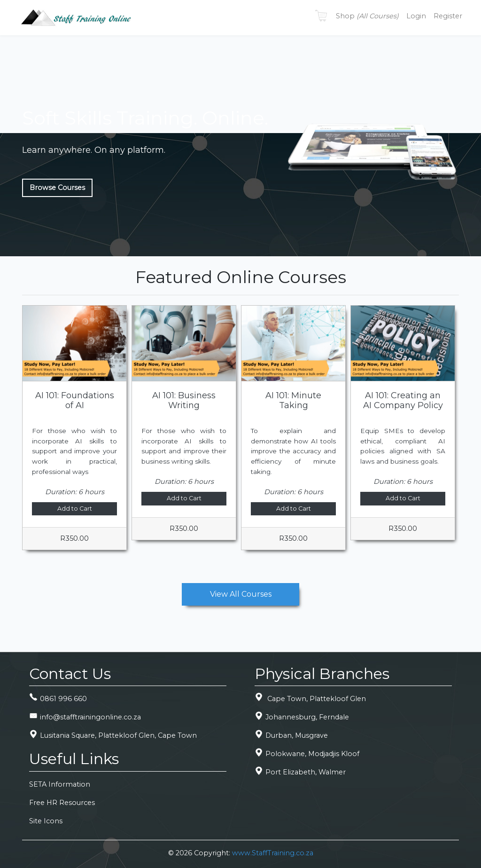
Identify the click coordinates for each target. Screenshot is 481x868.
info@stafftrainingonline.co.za (85, 717)
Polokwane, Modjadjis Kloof (307, 754)
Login (416, 16)
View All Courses (241, 594)
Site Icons (46, 821)
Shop (367, 16)
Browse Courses (57, 188)
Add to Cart (75, 509)
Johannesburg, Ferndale (302, 717)
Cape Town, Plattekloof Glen (310, 699)
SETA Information (60, 784)
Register (448, 16)
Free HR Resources (62, 803)
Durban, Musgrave (291, 735)
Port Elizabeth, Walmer (300, 772)
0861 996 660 (58, 699)
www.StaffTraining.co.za (273, 853)
